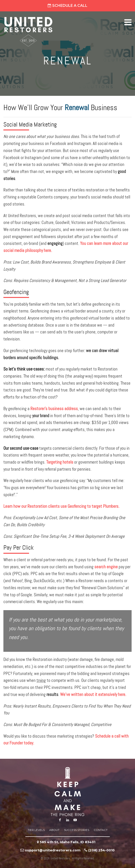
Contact (101, 830)
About (54, 830)
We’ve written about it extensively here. (93, 695)
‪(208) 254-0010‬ (101, 850)
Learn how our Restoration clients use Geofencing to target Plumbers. (61, 506)
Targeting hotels (60, 462)
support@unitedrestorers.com (53, 850)
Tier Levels (36, 830)
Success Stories (77, 830)
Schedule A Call (67, 6)
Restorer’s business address (54, 409)
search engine (106, 567)
